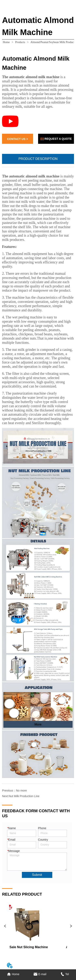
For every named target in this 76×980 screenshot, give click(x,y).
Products (20, 42)
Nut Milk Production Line (24, 796)
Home (6, 42)
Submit (37, 875)
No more (21, 790)
